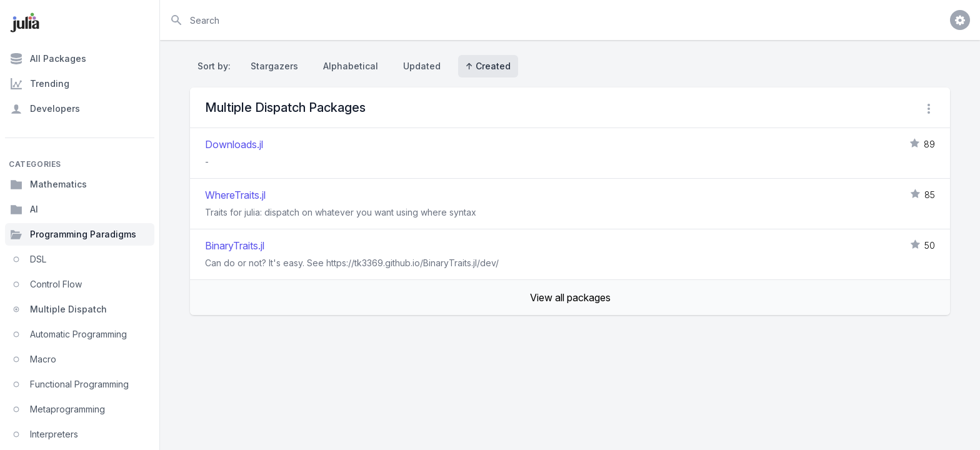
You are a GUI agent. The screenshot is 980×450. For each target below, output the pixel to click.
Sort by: (217, 66)
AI (24, 209)
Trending (40, 84)
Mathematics (48, 184)
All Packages (48, 59)
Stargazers (274, 66)
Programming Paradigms (73, 234)
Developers (45, 109)
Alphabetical (351, 66)
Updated (422, 66)
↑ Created (488, 66)
